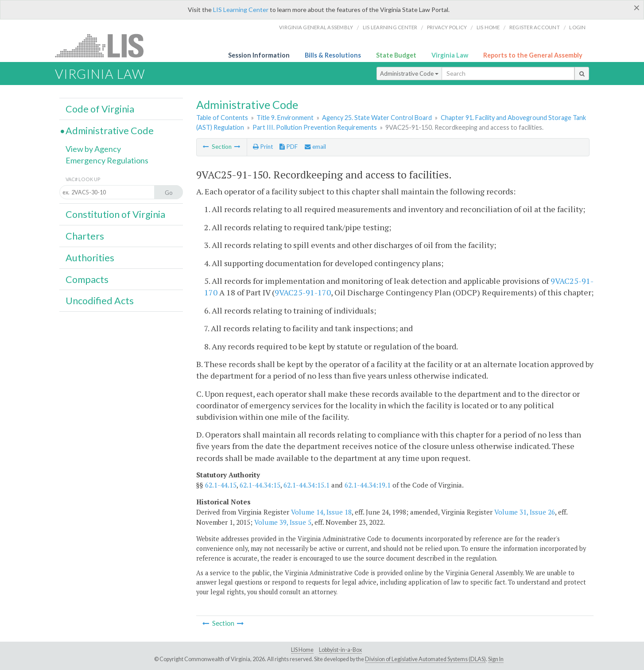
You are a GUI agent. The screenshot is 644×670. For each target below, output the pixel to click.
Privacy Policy (447, 27)
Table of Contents (222, 118)
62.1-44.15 (221, 485)
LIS (104, 45)
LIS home (488, 27)
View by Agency (93, 149)
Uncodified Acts (100, 301)
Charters (85, 236)
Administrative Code (409, 74)
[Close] (637, 8)
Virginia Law (450, 55)
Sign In (496, 659)
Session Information (259, 55)
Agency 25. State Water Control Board (377, 118)
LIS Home (302, 650)
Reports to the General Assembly (533, 55)
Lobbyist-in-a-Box (340, 650)
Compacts (87, 279)
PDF (289, 147)
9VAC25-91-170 (303, 292)
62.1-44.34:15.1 (306, 485)
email (315, 147)
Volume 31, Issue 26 (525, 512)
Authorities (90, 258)
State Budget (396, 55)
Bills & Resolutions (333, 55)
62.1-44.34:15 (260, 485)
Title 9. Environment (285, 118)
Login (577, 27)
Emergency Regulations (107, 160)
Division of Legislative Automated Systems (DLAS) (425, 659)
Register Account (535, 27)
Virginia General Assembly (316, 27)
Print (263, 147)
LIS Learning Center (241, 10)
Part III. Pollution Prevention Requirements (315, 127)
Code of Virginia (100, 109)
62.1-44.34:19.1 (368, 485)
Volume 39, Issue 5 (283, 522)
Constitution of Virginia (115, 214)
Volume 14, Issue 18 (321, 512)
